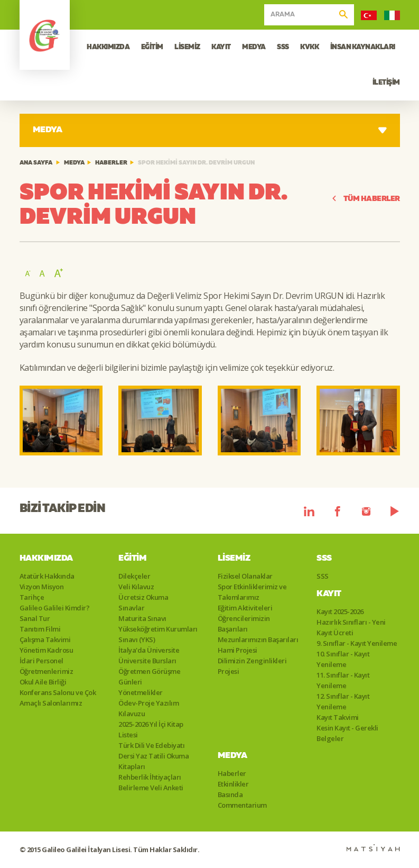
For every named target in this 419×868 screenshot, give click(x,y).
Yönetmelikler (141, 692)
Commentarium (242, 805)
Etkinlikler (233, 784)
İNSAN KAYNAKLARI (363, 47)
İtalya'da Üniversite (149, 650)
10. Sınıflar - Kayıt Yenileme (343, 659)
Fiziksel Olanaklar (245, 576)
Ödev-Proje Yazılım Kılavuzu (148, 708)
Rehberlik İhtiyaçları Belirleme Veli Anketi (151, 782)
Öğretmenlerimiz (46, 671)
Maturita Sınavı (142, 618)
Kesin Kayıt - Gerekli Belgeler (347, 733)
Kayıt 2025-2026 (340, 611)
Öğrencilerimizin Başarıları (244, 624)
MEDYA (254, 47)
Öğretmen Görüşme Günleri (149, 677)
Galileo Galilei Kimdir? (55, 608)
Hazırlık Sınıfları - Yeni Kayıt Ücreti (351, 627)
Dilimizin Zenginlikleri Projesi (252, 666)
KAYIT (221, 47)
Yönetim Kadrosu (46, 650)
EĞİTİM (152, 47)
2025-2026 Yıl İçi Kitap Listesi (151, 729)
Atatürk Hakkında (47, 576)
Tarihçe (32, 597)
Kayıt (329, 594)
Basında (230, 794)
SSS (283, 47)
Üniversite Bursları (147, 661)
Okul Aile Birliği (43, 682)
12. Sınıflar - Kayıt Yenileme (343, 701)
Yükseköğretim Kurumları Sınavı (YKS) (158, 634)
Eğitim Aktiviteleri (245, 608)
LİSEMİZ (187, 47)
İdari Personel (41, 661)
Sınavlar (131, 608)
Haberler (111, 163)
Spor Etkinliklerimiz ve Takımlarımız (252, 592)
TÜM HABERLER (366, 199)
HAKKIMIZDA (108, 47)
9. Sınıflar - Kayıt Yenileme (357, 643)
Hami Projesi (238, 650)
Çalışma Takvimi (45, 639)
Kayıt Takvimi (338, 717)
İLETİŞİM (386, 83)
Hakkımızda (46, 559)
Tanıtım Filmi (40, 629)
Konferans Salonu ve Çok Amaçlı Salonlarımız (58, 698)
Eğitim (132, 559)
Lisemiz (234, 559)
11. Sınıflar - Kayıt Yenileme (343, 680)
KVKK (309, 47)
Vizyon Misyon (42, 587)
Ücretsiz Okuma (143, 597)
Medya (74, 163)
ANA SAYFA (36, 163)
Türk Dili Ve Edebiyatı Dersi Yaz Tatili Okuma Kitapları (153, 756)
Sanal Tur (35, 618)
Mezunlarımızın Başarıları (258, 639)
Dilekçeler (134, 576)
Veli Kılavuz (136, 587)
